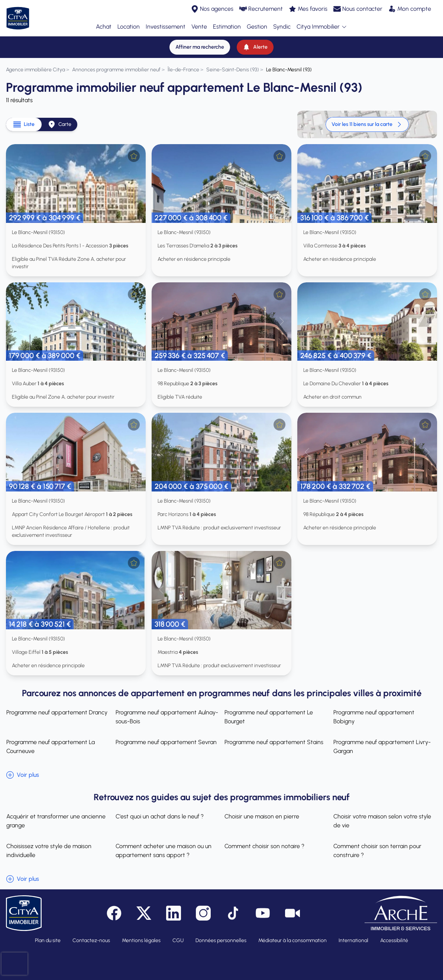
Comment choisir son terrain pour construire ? (378, 851)
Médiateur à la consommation (292, 940)
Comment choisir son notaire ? (264, 846)
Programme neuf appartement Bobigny (374, 717)
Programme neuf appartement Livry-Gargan (382, 747)
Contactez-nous (91, 940)
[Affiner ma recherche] (200, 47)
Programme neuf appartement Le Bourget (269, 717)
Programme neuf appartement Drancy (56, 712)
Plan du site (48, 940)
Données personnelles (221, 940)
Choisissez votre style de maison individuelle (48, 851)
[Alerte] (255, 47)
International (353, 940)
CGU (178, 940)
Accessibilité (394, 940)
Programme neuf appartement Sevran (166, 742)
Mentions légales (141, 940)
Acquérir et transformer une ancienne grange (56, 821)
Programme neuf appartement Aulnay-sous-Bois (166, 717)
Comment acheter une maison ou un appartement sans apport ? (163, 851)
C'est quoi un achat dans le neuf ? (159, 816)
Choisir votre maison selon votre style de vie (383, 821)
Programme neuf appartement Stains (274, 742)
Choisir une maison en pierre (262, 816)
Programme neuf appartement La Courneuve (50, 747)
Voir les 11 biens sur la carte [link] (367, 124)
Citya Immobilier (322, 27)
